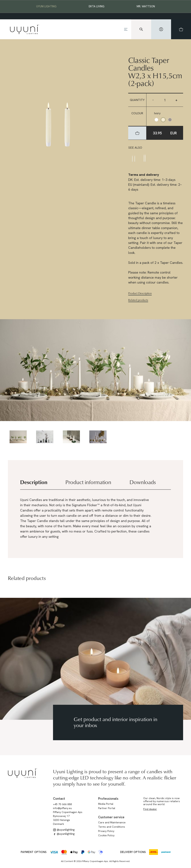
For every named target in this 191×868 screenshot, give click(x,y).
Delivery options (133, 852)
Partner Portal (107, 808)
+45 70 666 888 (62, 804)
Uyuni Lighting (46, 6)
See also (135, 148)
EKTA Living (97, 6)
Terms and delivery (144, 175)
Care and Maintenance (112, 822)
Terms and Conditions (112, 827)
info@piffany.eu (62, 808)
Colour (137, 113)
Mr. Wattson (146, 6)
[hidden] (161, 29)
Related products (138, 300)
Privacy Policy (106, 831)
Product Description (140, 293)
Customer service (111, 817)
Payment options (34, 852)
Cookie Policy (106, 835)
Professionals (108, 799)
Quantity (137, 100)
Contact (59, 799)
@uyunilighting (64, 830)
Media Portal (106, 804)
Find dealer (150, 809)
